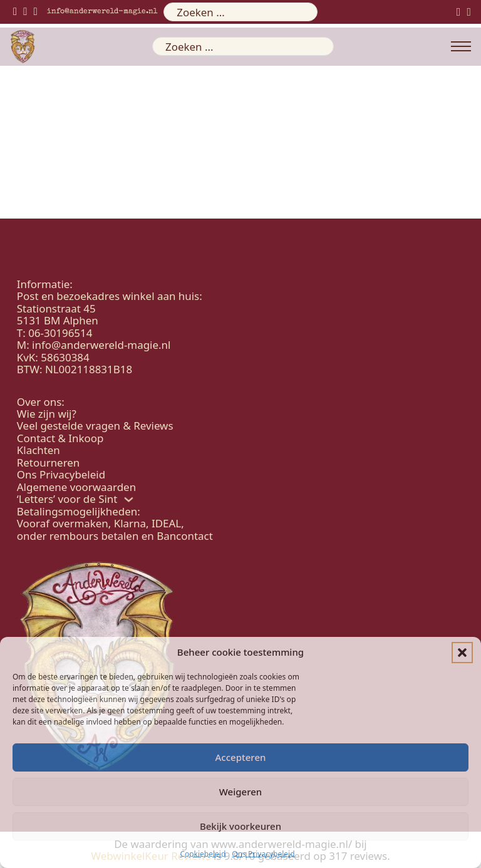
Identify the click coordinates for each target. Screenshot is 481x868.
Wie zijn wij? (47, 414)
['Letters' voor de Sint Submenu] (129, 499)
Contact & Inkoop (60, 438)
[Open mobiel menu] (461, 46)
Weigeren (240, 792)
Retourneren (49, 462)
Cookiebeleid (203, 854)
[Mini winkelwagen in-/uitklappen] (469, 12)
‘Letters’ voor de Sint (67, 499)
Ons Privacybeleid (263, 854)
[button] (462, 653)
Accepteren (241, 757)
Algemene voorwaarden (76, 487)
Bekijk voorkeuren (240, 826)
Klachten (39, 450)
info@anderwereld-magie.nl (102, 12)
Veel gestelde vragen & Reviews (95, 426)
